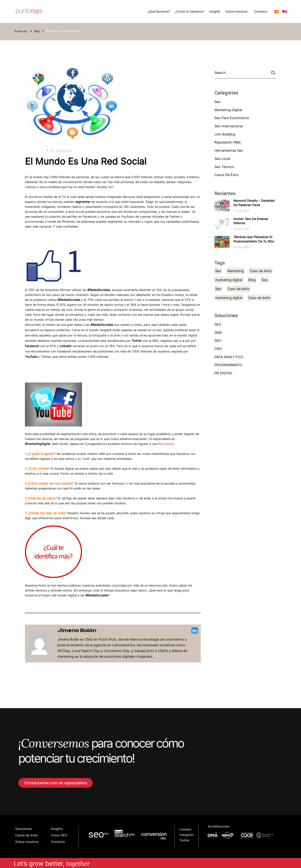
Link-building (225, 134)
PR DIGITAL (224, 373)
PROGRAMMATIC (228, 365)
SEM (218, 333)
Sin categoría (61, 150)
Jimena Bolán (128, 630)
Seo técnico (224, 167)
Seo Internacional (229, 126)
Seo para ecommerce (232, 118)
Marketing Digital (228, 110)
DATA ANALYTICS (229, 357)
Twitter (184, 840)
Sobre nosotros (27, 842)
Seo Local (222, 159)
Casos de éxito (227, 175)
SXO (218, 341)
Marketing (236, 271)
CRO (218, 349)
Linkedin (185, 829)
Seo (217, 102)
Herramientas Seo (229, 150)
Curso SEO (59, 835)
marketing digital (229, 280)
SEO (218, 324)
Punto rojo (21, 31)
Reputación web (228, 142)
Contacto (261, 11)
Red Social (166, 444)
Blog (37, 31)
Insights (57, 829)
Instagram (187, 835)
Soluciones (23, 829)
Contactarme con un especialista (55, 783)
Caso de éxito (261, 271)
